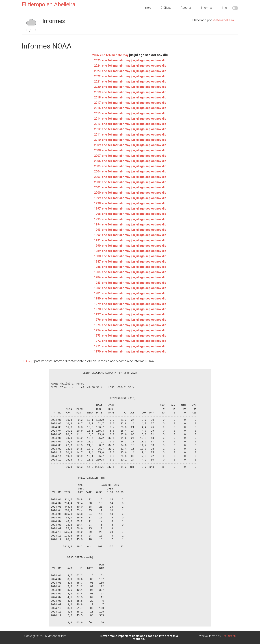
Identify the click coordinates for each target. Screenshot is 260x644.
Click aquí (28, 361)
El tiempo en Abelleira (48, 4)
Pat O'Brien (229, 636)
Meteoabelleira (223, 20)
